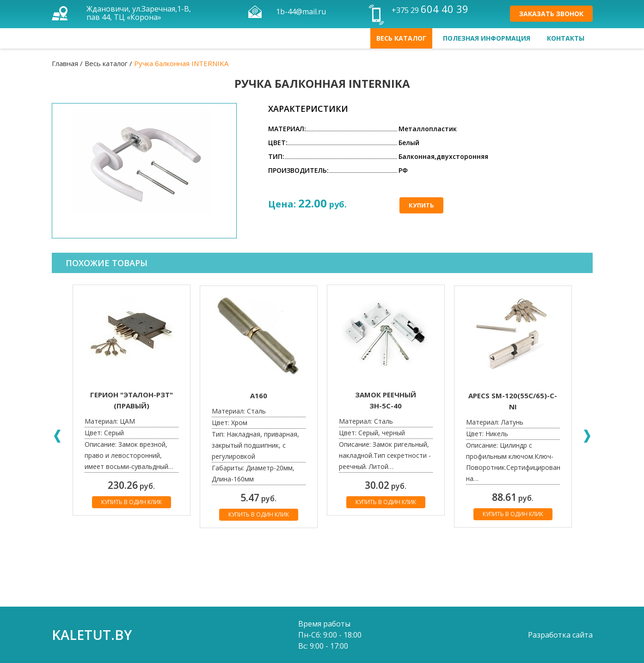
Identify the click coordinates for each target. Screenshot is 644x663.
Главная (65, 63)
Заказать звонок (551, 14)
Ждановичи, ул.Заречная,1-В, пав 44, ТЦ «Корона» (139, 13)
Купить (421, 205)
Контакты (566, 38)
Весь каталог (401, 38)
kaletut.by (92, 635)
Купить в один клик (132, 502)
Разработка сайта (560, 635)
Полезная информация (487, 38)
